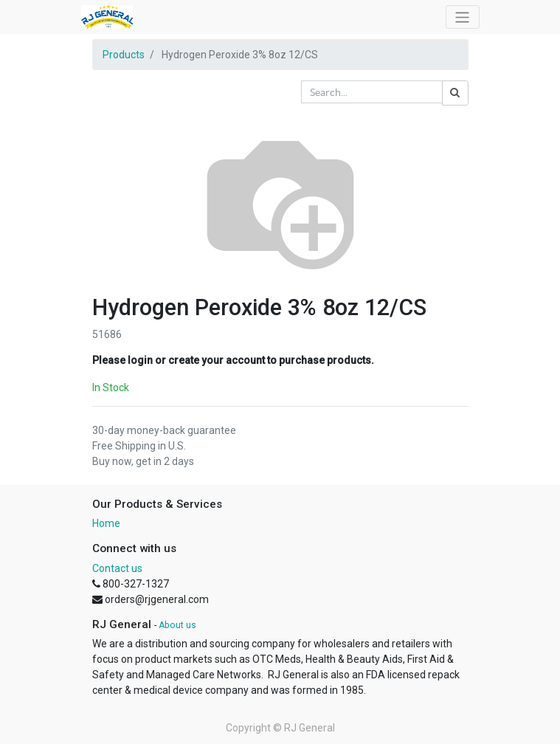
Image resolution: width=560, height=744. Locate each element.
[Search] (455, 93)
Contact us (117, 568)
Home (106, 523)
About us (177, 625)
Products (124, 55)
